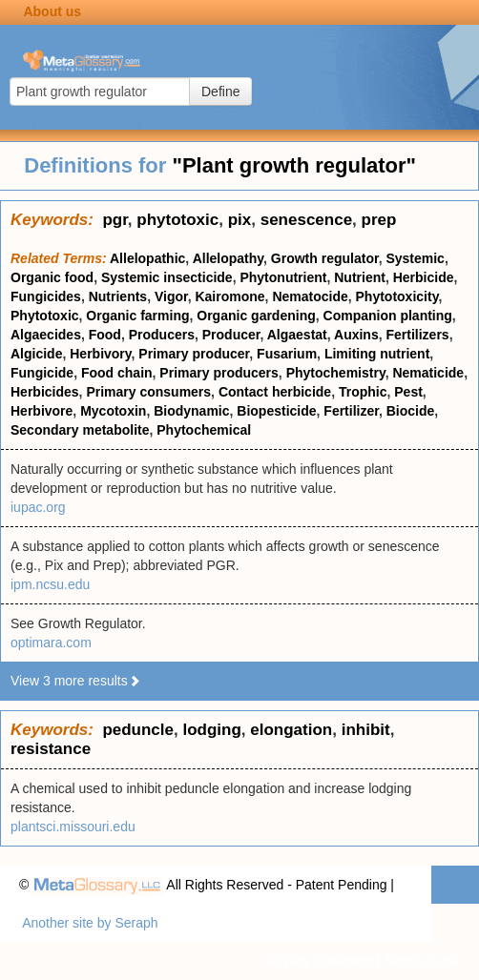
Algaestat (297, 335)
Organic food (52, 277)
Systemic (415, 258)
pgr (115, 220)
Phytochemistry (336, 373)
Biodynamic (191, 411)
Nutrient (360, 277)
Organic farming (137, 316)
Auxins (356, 335)
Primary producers (219, 373)
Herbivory (100, 354)
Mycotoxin (113, 411)
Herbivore (42, 411)
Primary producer (194, 354)
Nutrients (118, 296)
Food (105, 335)
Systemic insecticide (167, 277)
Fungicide (42, 373)
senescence (306, 220)
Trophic (363, 392)
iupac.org (38, 507)
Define (220, 92)
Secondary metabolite (80, 430)
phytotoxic (177, 220)
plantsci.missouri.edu (73, 827)
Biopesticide (276, 411)
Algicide (36, 354)
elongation (291, 730)
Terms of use (422, 961)
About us (52, 11)
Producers (162, 335)
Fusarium (287, 354)
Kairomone (229, 296)
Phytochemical (204, 430)
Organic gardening (256, 316)
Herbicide (424, 277)
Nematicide (428, 373)
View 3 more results (76, 681)
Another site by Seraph (90, 923)
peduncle (138, 730)
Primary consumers (148, 392)
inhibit (366, 730)
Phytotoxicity (397, 296)
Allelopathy (228, 258)
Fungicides (46, 296)
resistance (51, 749)
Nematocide (310, 296)
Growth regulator (325, 258)
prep (379, 220)
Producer (231, 335)
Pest (408, 392)
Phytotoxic (45, 316)
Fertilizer (351, 411)
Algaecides (46, 335)
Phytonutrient (283, 277)
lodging (211, 730)
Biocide (411, 411)
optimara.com (51, 643)
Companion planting (388, 316)
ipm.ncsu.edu (50, 584)
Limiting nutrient (377, 354)
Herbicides (45, 392)
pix (240, 220)
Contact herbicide (275, 392)
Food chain (117, 373)
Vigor (171, 296)
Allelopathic (147, 258)
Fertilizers (417, 335)
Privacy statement (319, 961)
